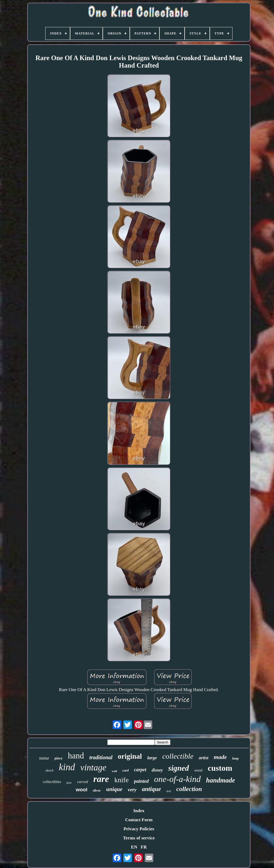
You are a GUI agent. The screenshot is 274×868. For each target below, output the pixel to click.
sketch (50, 770)
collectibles (52, 782)
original (130, 756)
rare (101, 779)
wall (114, 771)
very (132, 790)
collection (189, 789)
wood (198, 770)
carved (83, 782)
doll (169, 791)
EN (134, 847)
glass (69, 783)
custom (220, 768)
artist (204, 758)
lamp (236, 758)
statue (44, 758)
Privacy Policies (139, 829)
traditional (101, 757)
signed (179, 768)
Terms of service (139, 838)
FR (144, 847)
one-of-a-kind (177, 779)
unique (114, 789)
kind (67, 767)
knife (121, 780)
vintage (93, 768)
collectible (178, 756)
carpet (140, 770)
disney (157, 770)
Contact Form (139, 820)
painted (141, 781)
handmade (220, 780)
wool (81, 790)
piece (59, 758)
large (152, 758)
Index (139, 811)
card (125, 770)
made (220, 757)
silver (97, 790)
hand (76, 756)
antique (151, 789)
